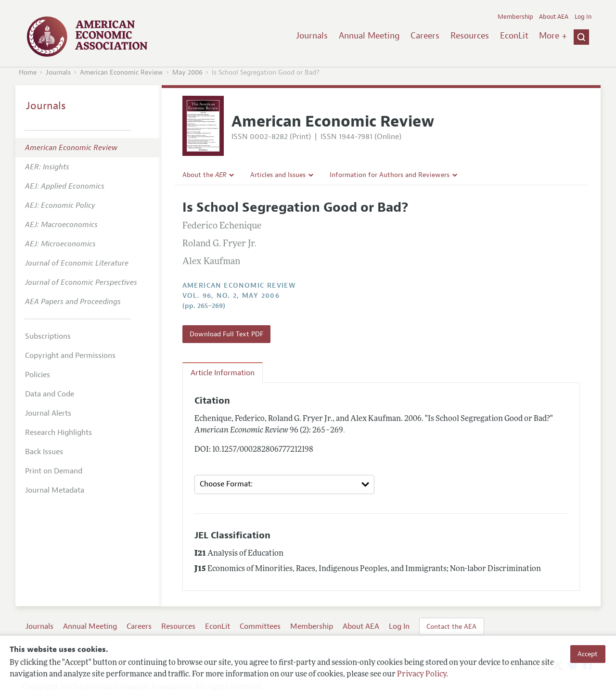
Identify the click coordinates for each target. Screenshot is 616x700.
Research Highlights (58, 433)
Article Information (223, 373)
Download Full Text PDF (226, 334)
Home (28, 72)
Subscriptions (48, 336)
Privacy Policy (422, 675)
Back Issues (44, 452)
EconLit (514, 36)
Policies (38, 375)
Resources (470, 36)
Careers (425, 36)
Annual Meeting (369, 36)
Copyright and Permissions (70, 356)
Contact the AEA (451, 626)
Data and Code (50, 394)
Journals (312, 36)
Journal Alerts (48, 413)
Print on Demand (54, 471)
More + (553, 36)
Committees (260, 626)
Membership (515, 17)
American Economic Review (122, 72)
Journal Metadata (55, 490)
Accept (588, 654)
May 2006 (187, 72)
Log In (583, 17)
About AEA (554, 17)
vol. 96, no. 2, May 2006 (231, 296)
